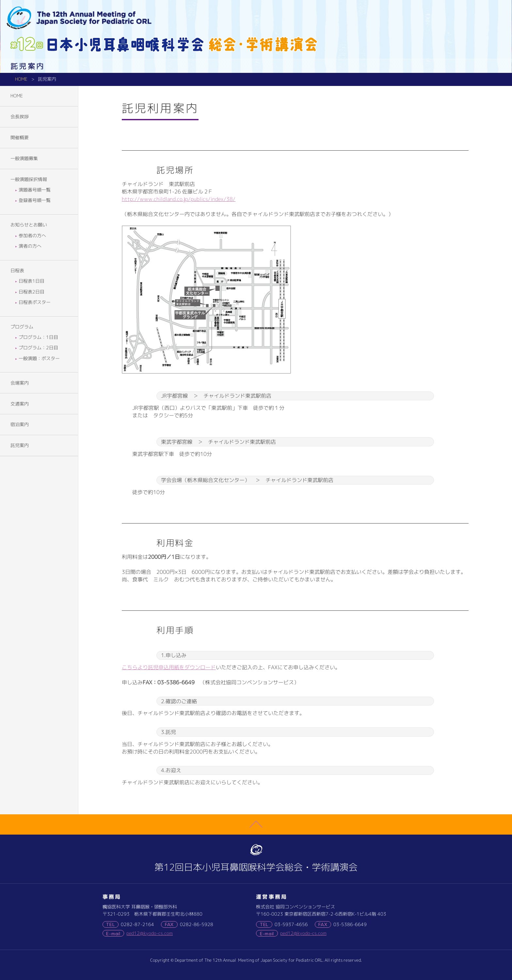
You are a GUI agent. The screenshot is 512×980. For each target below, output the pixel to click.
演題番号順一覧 (35, 190)
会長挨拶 (20, 117)
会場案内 (20, 383)
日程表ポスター (35, 302)
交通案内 (20, 404)
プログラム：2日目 (39, 348)
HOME (21, 79)
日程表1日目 (32, 281)
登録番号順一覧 (35, 200)
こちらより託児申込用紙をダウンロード (169, 667)
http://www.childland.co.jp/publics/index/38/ (179, 199)
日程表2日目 (32, 292)
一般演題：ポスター (40, 358)
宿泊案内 (20, 424)
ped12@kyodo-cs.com (150, 933)
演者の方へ (31, 246)
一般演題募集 (24, 158)
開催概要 (20, 138)
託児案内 (20, 445)
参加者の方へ (33, 236)
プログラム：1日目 (39, 337)
